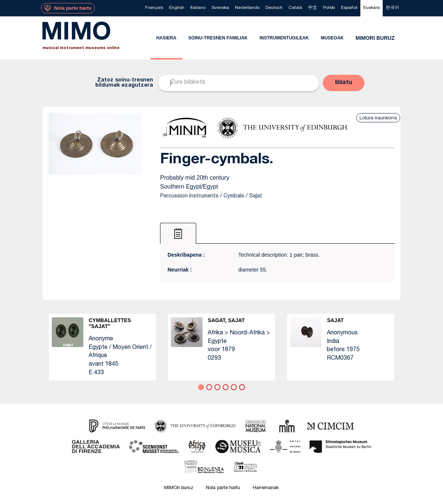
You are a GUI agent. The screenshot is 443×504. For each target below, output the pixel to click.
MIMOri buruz (179, 488)
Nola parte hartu (223, 488)
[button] (344, 83)
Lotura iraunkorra (378, 118)
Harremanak (266, 488)
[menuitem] (154, 8)
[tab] (178, 233)
